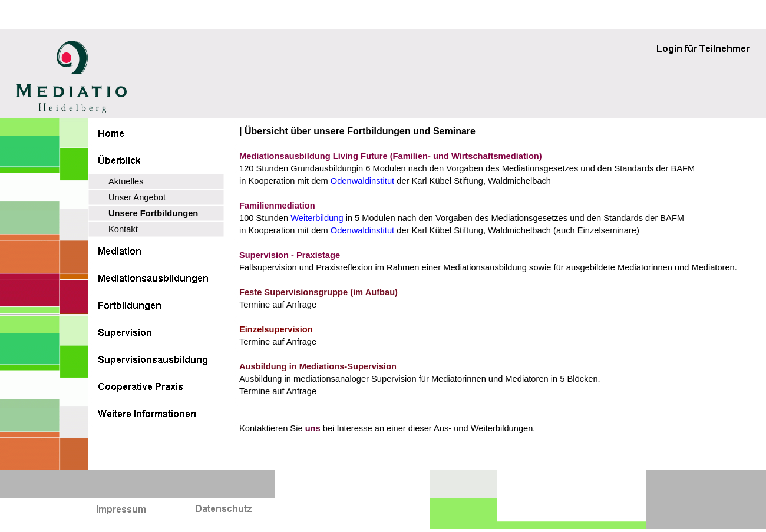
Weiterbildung (317, 218)
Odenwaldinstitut (364, 181)
